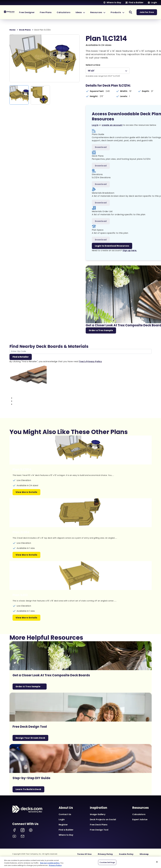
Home (13, 30)
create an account (112, 125)
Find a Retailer (21, 357)
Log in (95, 125)
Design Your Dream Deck (31, 738)
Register (63, 825)
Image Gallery (98, 815)
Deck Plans (25, 30)
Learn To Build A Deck (29, 789)
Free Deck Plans (99, 825)
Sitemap (144, 854)
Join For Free (147, 12)
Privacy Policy (105, 854)
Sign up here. (130, 250)
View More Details (27, 492)
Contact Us (65, 815)
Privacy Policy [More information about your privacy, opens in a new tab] (55, 865)
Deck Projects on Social (103, 820)
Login (62, 820)
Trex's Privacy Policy (90, 361)
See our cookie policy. (50, 863)
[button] (84, 12)
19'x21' (91, 71)
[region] (80, 862)
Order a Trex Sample (101, 330)
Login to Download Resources (112, 246)
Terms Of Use (84, 854)
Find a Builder (66, 830)
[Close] (157, 862)
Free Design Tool (99, 830)
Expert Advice (140, 820)
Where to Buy (66, 835)
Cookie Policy (126, 854)
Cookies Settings (107, 862)
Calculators (139, 815)
